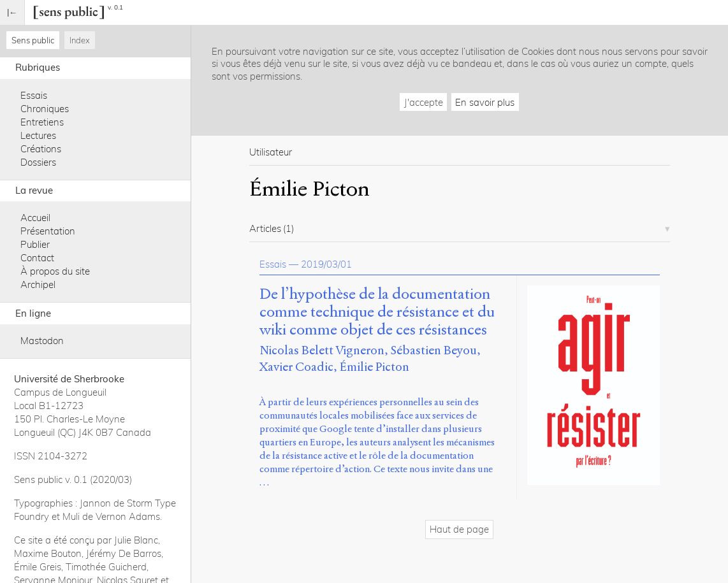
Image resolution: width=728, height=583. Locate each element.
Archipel (38, 284)
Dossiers (38, 162)
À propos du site (55, 271)
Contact (37, 258)
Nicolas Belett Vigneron (322, 350)
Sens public (33, 40)
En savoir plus (485, 102)
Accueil (35, 218)
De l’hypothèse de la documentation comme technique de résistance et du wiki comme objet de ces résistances (377, 312)
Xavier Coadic (296, 367)
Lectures (38, 135)
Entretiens (42, 122)
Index (80, 40)
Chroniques (45, 109)
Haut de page (459, 529)
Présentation (48, 231)
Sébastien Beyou (434, 350)
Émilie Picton (375, 367)
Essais (34, 95)
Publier (35, 244)
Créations (41, 149)
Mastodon (42, 341)
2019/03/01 (326, 264)
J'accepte (424, 102)
